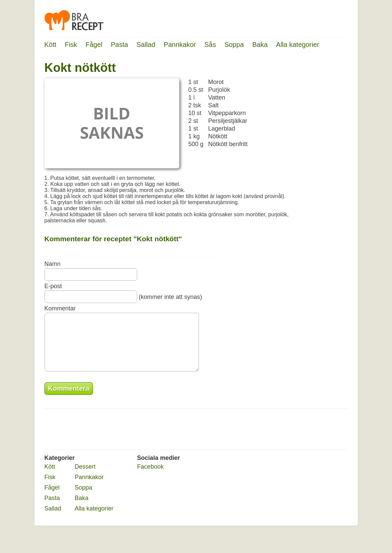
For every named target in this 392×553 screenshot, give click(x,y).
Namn (53, 264)
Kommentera (69, 398)
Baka (260, 45)
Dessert (85, 477)
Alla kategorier (298, 45)
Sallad (146, 45)
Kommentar (60, 308)
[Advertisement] (321, 164)
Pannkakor (180, 45)
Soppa (234, 45)
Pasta (119, 45)
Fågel (94, 45)
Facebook (150, 477)
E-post (53, 286)
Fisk (71, 45)
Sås (210, 45)
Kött (51, 45)
